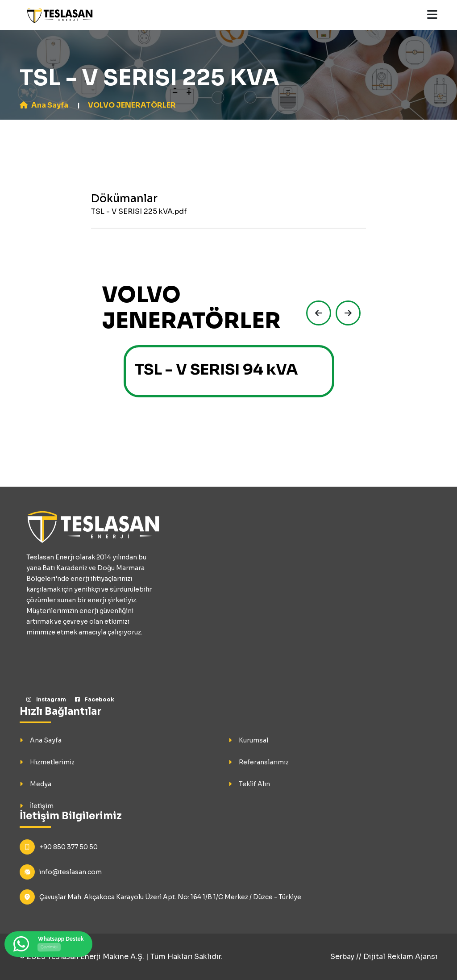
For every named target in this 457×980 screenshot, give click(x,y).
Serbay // (347, 957)
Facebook (95, 699)
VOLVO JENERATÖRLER (132, 105)
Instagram (46, 699)
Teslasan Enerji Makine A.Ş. (96, 957)
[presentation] (316, 313)
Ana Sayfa (44, 105)
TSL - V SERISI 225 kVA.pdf (139, 211)
